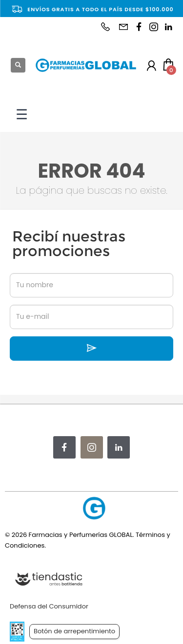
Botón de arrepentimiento (74, 631)
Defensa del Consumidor (49, 606)
